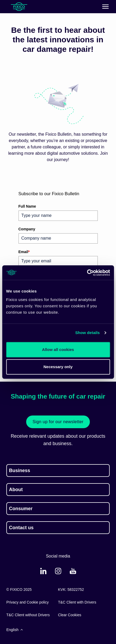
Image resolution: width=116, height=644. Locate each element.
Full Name (27, 206)
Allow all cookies (58, 350)
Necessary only (58, 367)
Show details (88, 333)
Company (27, 229)
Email (24, 252)
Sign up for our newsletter (58, 422)
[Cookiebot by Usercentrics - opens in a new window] (87, 273)
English (15, 630)
